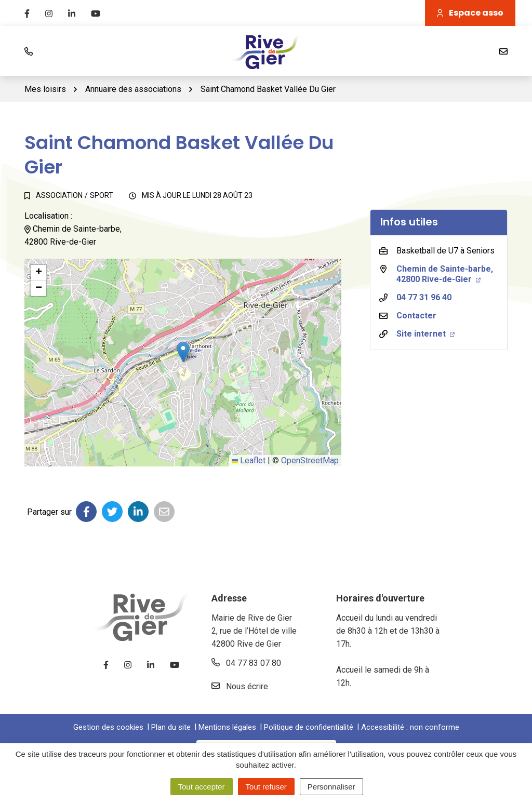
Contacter (416, 316)
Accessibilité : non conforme (410, 727)
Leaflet (249, 460)
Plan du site (171, 727)
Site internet (425, 334)
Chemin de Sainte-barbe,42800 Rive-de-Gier (445, 274)
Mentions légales (227, 727)
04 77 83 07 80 (246, 663)
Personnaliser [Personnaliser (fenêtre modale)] (331, 787)
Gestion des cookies (108, 727)
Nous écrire (240, 686)
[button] (183, 352)
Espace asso (470, 13)
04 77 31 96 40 (424, 297)
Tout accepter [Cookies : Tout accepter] (202, 787)
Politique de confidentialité (309, 727)
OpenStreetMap (310, 460)
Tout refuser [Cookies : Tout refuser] (266, 787)
